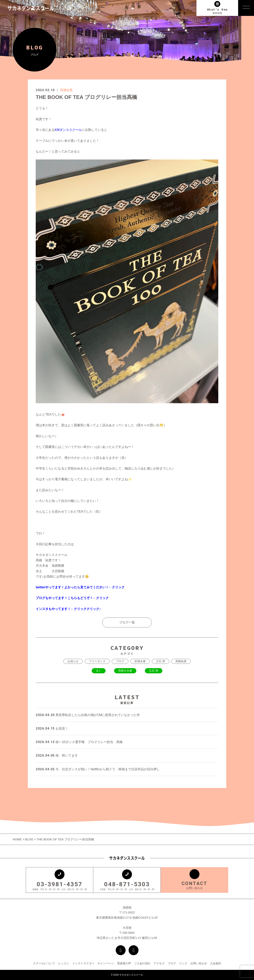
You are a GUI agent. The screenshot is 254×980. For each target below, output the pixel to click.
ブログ (120, 661)
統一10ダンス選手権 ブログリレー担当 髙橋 (79, 742)
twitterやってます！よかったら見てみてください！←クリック (80, 587)
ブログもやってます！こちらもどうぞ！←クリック (72, 598)
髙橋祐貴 (66, 90)
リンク (183, 963)
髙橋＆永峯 (125, 671)
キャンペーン (106, 963)
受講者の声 (124, 963)
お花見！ (52, 728)
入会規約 (216, 963)
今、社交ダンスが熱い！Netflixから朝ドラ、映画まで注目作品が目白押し (98, 769)
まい (99, 671)
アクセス (159, 963)
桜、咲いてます (57, 755)
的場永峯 (140, 661)
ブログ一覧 (127, 622)
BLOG (29, 839)
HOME (18, 839)
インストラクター (83, 963)
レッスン (64, 963)
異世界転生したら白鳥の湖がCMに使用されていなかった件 (88, 715)
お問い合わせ (199, 963)
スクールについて (44, 963)
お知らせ (73, 661)
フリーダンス (97, 661)
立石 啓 (161, 661)
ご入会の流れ (142, 963)
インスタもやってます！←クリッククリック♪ (68, 609)
